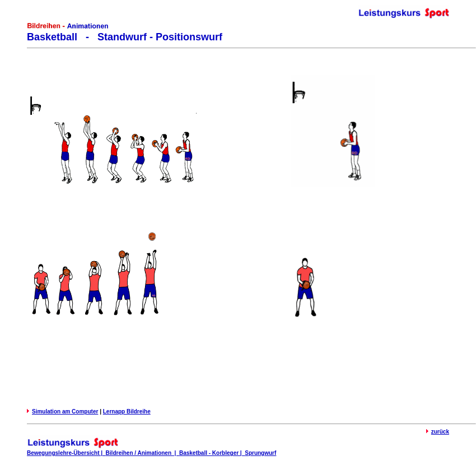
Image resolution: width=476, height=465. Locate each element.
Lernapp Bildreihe (127, 411)
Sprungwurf (260, 453)
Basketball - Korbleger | (212, 453)
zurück (440, 432)
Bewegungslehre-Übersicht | (66, 453)
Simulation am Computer (65, 411)
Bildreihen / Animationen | (143, 453)
